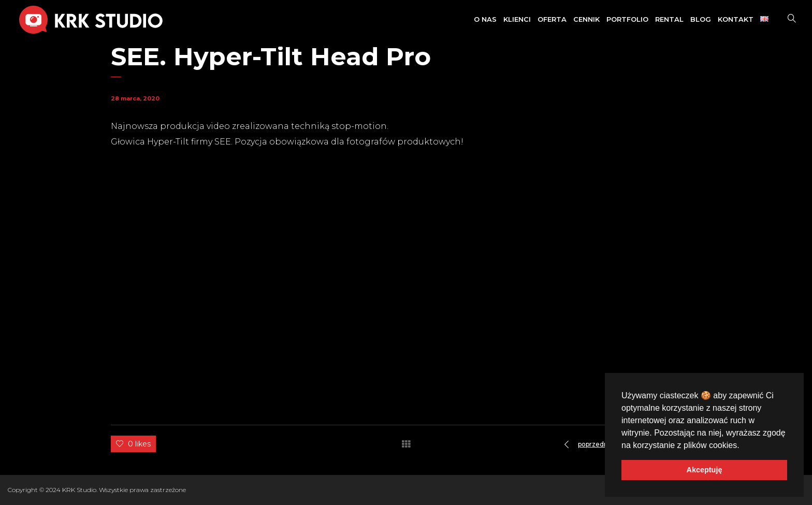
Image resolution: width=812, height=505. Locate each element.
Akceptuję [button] (705, 470)
